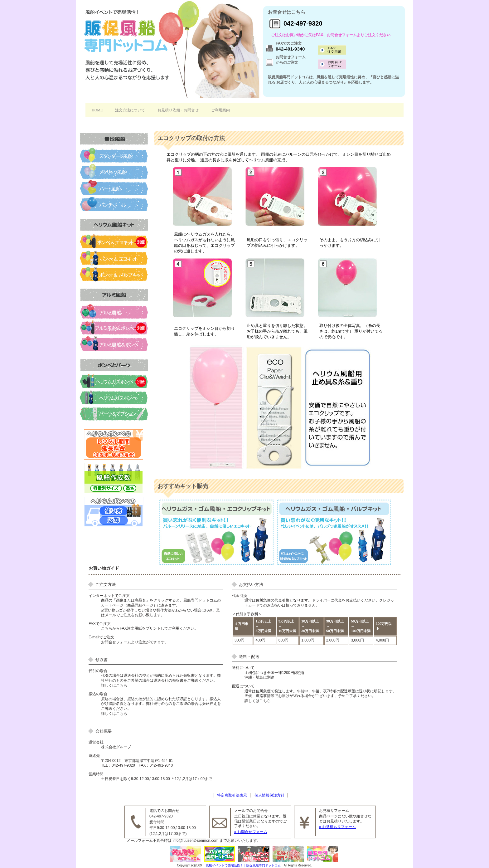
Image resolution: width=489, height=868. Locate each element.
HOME (97, 110)
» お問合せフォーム (251, 832)
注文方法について (130, 110)
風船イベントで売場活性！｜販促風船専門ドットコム (243, 865)
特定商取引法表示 (232, 795)
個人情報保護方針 (269, 795)
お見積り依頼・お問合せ (178, 110)
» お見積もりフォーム (337, 827)
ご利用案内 (220, 110)
